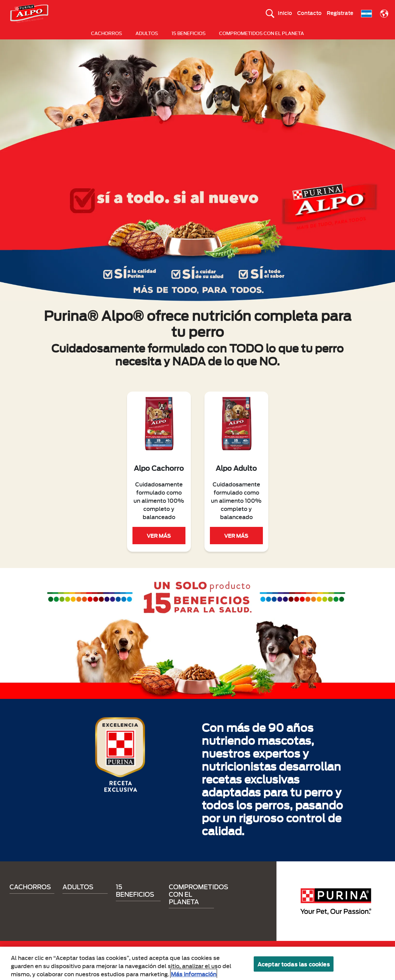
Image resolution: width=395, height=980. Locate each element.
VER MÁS (159, 535)
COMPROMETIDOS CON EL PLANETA (262, 33)
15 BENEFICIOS (188, 33)
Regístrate (340, 13)
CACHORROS (106, 33)
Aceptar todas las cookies (294, 967)
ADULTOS (147, 33)
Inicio (285, 13)
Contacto (309, 13)
